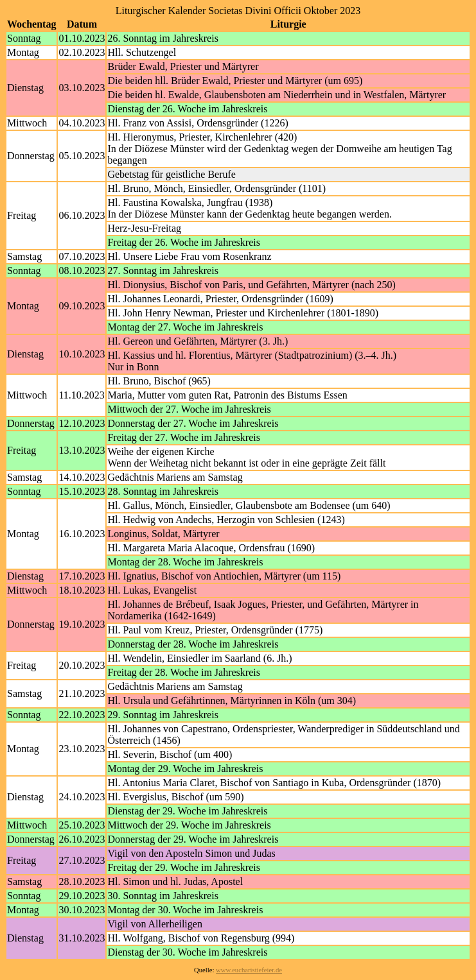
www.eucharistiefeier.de (249, 970)
